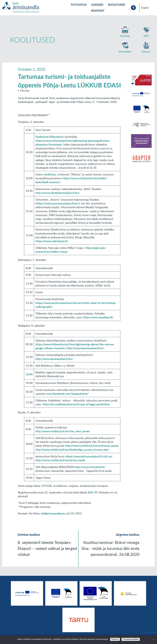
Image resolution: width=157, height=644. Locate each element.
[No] (153, 640)
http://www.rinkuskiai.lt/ (90, 467)
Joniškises (50, 174)
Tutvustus (79, 5)
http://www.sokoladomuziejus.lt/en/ (58, 193)
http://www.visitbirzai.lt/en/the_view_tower (63, 431)
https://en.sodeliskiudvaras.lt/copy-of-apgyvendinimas (76, 404)
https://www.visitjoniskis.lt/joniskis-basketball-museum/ (71, 180)
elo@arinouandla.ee (53, 513)
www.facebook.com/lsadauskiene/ (67, 394)
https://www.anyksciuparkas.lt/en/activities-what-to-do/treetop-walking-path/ (76, 305)
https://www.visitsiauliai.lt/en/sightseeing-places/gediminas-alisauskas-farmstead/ (73, 143)
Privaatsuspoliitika (131, 639)
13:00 (29, 374)
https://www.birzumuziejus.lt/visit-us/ (89, 456)
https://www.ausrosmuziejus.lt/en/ (57, 203)
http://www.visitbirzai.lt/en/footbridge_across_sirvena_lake (72, 450)
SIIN (90, 492)
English (145, 8)
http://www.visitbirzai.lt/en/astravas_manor (92, 446)
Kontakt (98, 11)
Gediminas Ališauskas (49, 137)
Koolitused (117, 5)
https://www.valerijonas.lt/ (52, 241)
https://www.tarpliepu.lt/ (98, 317)
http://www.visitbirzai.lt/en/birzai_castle (60, 460)
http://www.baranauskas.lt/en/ (85, 348)
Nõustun (115, 639)
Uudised (97, 5)
